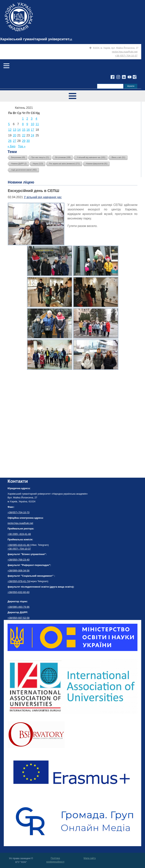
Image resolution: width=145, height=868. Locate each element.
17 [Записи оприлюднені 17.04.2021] (32, 130)
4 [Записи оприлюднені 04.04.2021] (36, 119)
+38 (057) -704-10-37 (19, 549)
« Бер (12, 146)
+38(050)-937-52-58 (19, 618)
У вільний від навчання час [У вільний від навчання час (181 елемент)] (91, 157)
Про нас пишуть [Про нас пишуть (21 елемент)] (40, 157)
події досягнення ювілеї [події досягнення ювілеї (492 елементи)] (24, 170)
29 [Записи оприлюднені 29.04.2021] (24, 141)
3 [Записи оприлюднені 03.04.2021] (32, 119)
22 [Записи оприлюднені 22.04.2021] (24, 135)
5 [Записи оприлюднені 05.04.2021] (9, 124)
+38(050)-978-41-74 (19, 581)
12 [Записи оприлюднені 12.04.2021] (10, 130)
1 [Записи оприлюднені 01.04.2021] (23, 119)
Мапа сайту (90, 858)
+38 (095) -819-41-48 (19, 534)
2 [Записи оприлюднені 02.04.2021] (27, 119)
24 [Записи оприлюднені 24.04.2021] (32, 135)
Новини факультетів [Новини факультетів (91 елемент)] (97, 164)
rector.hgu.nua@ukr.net (125, 52)
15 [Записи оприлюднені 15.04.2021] (24, 130)
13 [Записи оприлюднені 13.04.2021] (15, 130)
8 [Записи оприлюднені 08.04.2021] (23, 124)
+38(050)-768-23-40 (19, 560)
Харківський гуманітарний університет (35, 39)
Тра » (22, 146)
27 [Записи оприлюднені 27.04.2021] (15, 141)
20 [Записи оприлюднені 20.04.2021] (15, 135)
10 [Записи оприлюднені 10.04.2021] (32, 124)
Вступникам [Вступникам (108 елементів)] (63, 157)
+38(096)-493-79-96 (19, 607)
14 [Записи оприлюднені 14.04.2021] (19, 130)
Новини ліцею (21, 182)
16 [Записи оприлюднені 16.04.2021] (28, 130)
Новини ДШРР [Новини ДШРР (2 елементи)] (19, 164)
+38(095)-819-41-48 (19, 545)
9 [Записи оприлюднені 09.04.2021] (27, 124)
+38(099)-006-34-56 (19, 571)
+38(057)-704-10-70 (19, 512)
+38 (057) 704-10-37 (126, 56)
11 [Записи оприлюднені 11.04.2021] (37, 124)
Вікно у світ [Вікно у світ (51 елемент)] (118, 157)
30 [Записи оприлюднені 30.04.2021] (28, 141)
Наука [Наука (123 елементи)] (38, 164)
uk (71, 39)
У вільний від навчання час (43, 197)
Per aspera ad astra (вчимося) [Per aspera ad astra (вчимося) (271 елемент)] (65, 164)
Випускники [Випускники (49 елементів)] (18, 157)
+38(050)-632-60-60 (19, 592)
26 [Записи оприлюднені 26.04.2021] (10, 141)
